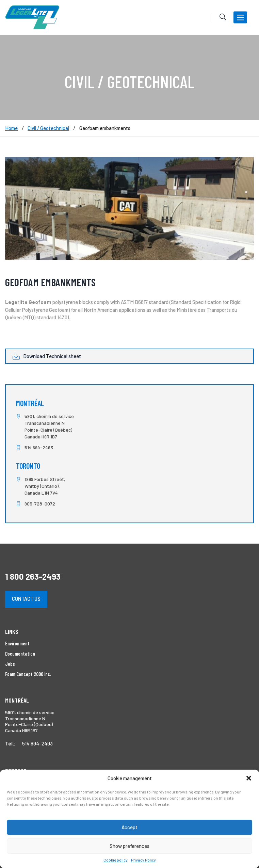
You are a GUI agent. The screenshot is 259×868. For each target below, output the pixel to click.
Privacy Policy (143, 860)
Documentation (20, 654)
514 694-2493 (39, 447)
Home (11, 128)
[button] (249, 778)
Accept (129, 827)
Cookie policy (116, 860)
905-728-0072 (40, 504)
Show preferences (129, 846)
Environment (17, 643)
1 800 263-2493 (33, 576)
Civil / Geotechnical (48, 128)
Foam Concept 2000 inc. (28, 674)
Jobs (10, 664)
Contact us (26, 598)
